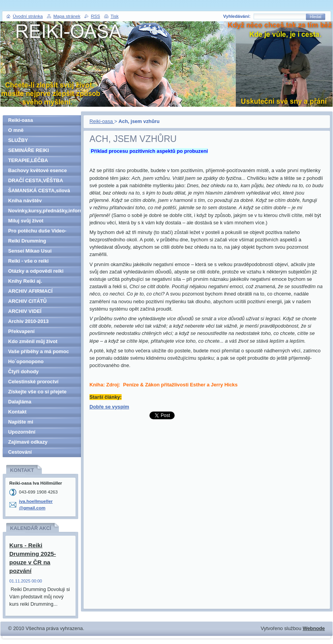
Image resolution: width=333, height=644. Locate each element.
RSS (96, 16)
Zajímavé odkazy (28, 442)
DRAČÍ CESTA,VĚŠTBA (36, 180)
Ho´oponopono (26, 361)
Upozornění (22, 432)
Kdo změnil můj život (33, 341)
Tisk (115, 16)
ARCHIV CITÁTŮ (27, 301)
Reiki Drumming (27, 241)
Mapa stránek (67, 16)
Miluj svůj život (26, 221)
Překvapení (21, 331)
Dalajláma (20, 402)
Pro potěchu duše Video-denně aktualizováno (37, 232)
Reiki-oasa (102, 121)
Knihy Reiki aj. (25, 281)
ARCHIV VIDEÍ (25, 311)
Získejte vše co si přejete (37, 392)
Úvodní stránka (28, 16)
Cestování (20, 452)
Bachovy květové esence (38, 170)
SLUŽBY (18, 140)
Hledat (316, 17)
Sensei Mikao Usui (30, 251)
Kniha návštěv (25, 201)
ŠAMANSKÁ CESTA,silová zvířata (39, 192)
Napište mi (21, 422)
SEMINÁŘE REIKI (28, 150)
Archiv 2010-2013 (28, 321)
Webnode (314, 628)
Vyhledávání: (237, 16)
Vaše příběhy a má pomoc (39, 351)
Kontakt (17, 412)
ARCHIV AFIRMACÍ (30, 291)
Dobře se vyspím (109, 407)
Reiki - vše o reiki (28, 261)
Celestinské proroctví (33, 382)
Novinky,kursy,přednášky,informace (45, 211)
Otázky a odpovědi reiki (36, 271)
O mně (16, 130)
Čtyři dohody (23, 372)
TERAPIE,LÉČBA (28, 160)
